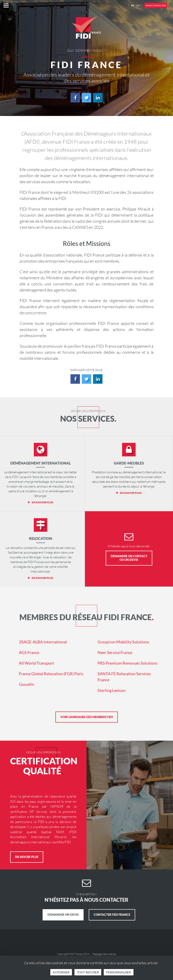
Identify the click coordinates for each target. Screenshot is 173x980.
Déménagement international (41, 463)
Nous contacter (156, 5)
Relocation (41, 538)
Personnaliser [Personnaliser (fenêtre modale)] (119, 972)
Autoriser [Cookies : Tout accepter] (61, 972)
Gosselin (27, 684)
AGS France (29, 652)
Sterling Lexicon (112, 690)
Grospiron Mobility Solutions (123, 642)
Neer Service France (115, 652)
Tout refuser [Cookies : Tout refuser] (88, 972)
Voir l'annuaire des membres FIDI (87, 717)
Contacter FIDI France (112, 915)
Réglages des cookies (104, 954)
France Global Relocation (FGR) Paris (51, 674)
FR (133, 5)
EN (138, 5)
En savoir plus (27, 857)
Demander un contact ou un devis (129, 558)
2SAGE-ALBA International (43, 642)
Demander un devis (63, 915)
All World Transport (36, 663)
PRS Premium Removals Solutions (127, 663)
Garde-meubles (129, 463)
